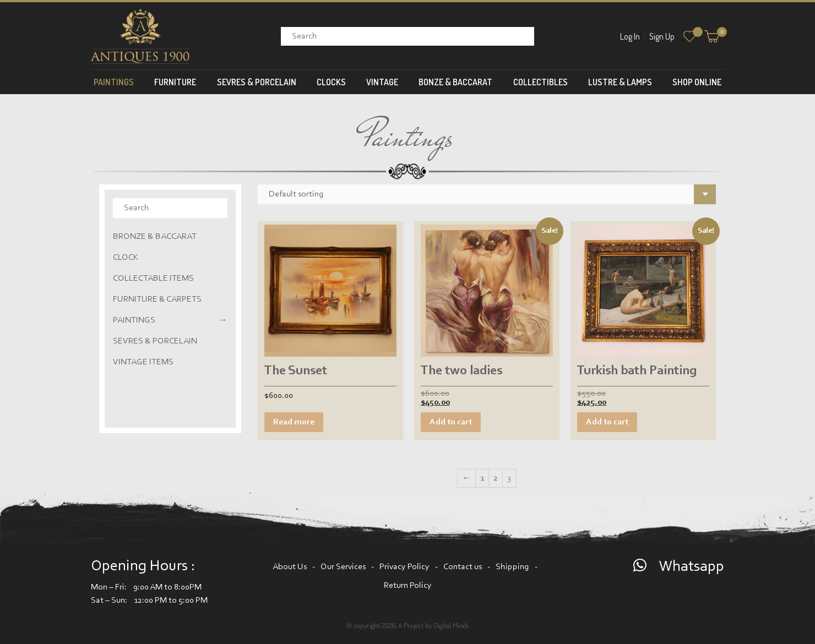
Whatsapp (691, 567)
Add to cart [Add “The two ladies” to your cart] (451, 422)
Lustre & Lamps (620, 82)
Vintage (382, 82)
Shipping (512, 567)
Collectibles (540, 82)
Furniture (175, 82)
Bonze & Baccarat (455, 82)
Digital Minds (451, 625)
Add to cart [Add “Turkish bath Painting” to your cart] (607, 422)
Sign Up (662, 36)
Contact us (463, 567)
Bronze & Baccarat (155, 237)
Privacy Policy (404, 567)
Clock (126, 258)
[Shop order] (487, 194)
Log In (630, 36)
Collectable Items (153, 279)
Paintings (114, 82)
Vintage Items (143, 362)
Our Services (343, 567)
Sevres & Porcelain (257, 82)
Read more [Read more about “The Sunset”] (294, 422)
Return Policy (408, 586)
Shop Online (697, 82)
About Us (290, 567)
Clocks (331, 82)
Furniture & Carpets (157, 299)
